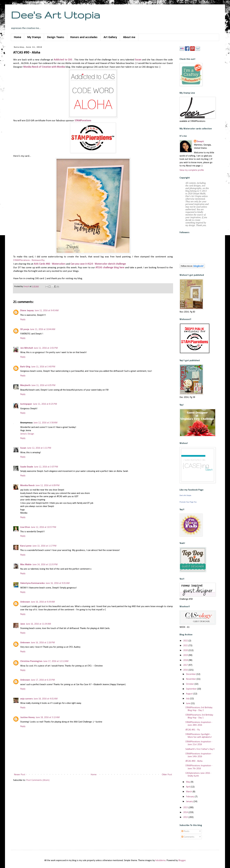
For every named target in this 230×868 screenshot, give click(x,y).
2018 (186, 660)
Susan (138, 60)
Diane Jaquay (27, 311)
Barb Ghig (25, 367)
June (188, 704)
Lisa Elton (25, 527)
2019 (186, 655)
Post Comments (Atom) (38, 780)
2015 (186, 808)
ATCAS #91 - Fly (193, 730)
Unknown (25, 602)
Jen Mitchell (27, 348)
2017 (186, 665)
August (190, 694)
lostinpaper (26, 404)
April (188, 787)
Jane (23, 624)
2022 (186, 641)
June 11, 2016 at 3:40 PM (43, 367)
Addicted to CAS (63, 60)
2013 (186, 817)
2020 (186, 650)
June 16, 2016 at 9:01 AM (58, 583)
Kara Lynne (26, 546)
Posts (185, 831)
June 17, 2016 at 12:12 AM (56, 661)
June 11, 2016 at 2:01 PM (46, 348)
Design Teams (56, 37)
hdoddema (160, 861)
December (191, 674)
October (190, 684)
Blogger (182, 861)
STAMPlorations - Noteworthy (29, 260)
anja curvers (26, 699)
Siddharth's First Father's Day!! (200, 749)
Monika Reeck (27, 486)
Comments (188, 837)
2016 (186, 670)
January (190, 802)
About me (129, 37)
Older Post (167, 775)
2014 (186, 812)
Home (18, 37)
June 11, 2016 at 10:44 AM (43, 329)
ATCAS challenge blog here (110, 268)
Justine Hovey (28, 717)
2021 (186, 646)
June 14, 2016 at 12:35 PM (45, 565)
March (189, 792)
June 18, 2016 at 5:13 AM (48, 717)
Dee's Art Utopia (56, 15)
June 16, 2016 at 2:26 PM (43, 643)
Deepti (200, 142)
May (188, 782)
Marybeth (25, 385)
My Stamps (34, 37)
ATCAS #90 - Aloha (194, 761)
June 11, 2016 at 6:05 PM (43, 385)
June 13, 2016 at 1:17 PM (44, 546)
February (190, 797)
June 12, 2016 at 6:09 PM (47, 486)
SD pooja (25, 329)
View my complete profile (192, 170)
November (191, 679)
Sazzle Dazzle (27, 467)
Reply (23, 320)
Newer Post (20, 775)
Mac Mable (26, 565)
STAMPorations (83, 121)
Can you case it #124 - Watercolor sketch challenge (98, 264)
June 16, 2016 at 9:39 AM (43, 602)
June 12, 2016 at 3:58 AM (45, 423)
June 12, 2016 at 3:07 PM (46, 467)
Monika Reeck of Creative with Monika (44, 67)
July (188, 699)
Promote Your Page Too (188, 502)
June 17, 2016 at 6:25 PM (43, 680)
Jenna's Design (27, 434)
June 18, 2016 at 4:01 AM (46, 699)
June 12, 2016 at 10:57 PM (43, 527)
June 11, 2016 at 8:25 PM (45, 404)
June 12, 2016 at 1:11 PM (39, 448)
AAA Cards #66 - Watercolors (50, 264)
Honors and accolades (84, 37)
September (192, 689)
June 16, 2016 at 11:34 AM (38, 624)
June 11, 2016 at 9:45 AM (47, 311)
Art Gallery (110, 37)
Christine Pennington (31, 661)
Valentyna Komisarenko (32, 583)
